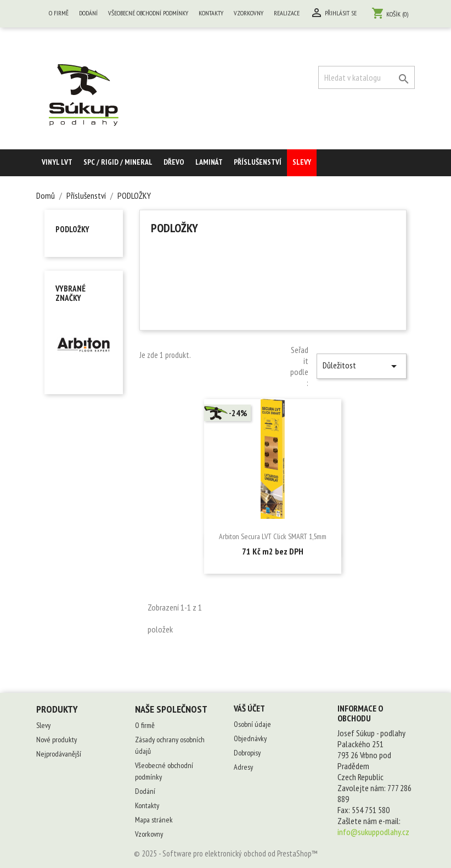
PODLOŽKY (72, 229)
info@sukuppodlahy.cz (373, 832)
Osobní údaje (252, 724)
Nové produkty (57, 740)
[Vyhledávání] (367, 77)
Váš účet (249, 708)
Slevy (302, 162)
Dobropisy (247, 753)
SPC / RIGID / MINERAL (118, 162)
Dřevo (174, 162)
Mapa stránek (154, 820)
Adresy (243, 767)
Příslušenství (258, 162)
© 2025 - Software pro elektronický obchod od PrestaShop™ (226, 853)
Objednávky (250, 738)
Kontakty (211, 13)
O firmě (59, 13)
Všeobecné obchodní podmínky (148, 13)
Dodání (88, 13)
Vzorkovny (249, 13)
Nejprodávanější (59, 754)
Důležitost (362, 366)
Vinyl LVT (57, 162)
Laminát (209, 162)
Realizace (287, 13)
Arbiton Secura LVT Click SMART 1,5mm (273, 536)
